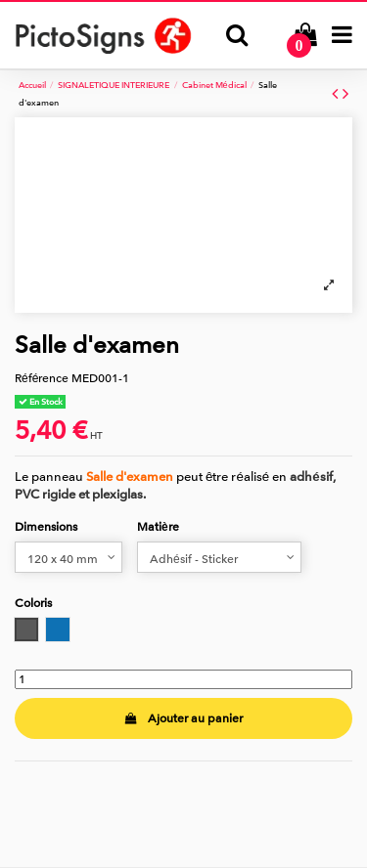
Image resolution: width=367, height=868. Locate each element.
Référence (42, 378)
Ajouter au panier (183, 718)
